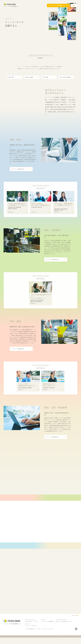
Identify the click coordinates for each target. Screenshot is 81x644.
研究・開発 (45, 78)
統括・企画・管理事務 (65, 78)
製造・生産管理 (29, 78)
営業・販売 (11, 78)
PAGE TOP (74, 624)
